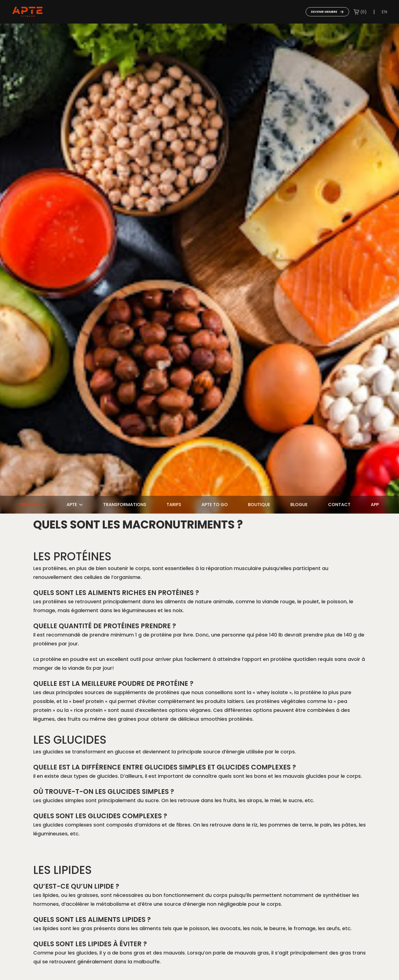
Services (33, 505)
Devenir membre (327, 12)
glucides (107, 776)
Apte (75, 505)
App (375, 505)
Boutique (259, 505)
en (384, 12)
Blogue (299, 505)
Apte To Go (215, 505)
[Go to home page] (27, 12)
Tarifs (174, 505)
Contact (339, 505)
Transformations (125, 505)
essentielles (179, 568)
